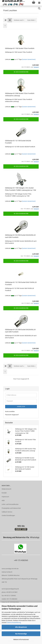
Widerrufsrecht (6, 489)
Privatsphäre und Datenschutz (11, 508)
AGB (3, 500)
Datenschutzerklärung (14, 623)
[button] (6, 20)
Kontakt (4, 493)
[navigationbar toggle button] (39, 3)
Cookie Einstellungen (8, 515)
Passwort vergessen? (12, 415)
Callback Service (7, 512)
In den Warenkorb (21, 72)
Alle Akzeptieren (21, 627)
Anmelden (21, 407)
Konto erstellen (10, 411)
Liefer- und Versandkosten (10, 504)
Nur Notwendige (21, 634)
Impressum (5, 497)
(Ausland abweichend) (29, 59)
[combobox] (19, 20)
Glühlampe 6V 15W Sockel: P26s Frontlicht (20, 48)
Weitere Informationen (21, 639)
